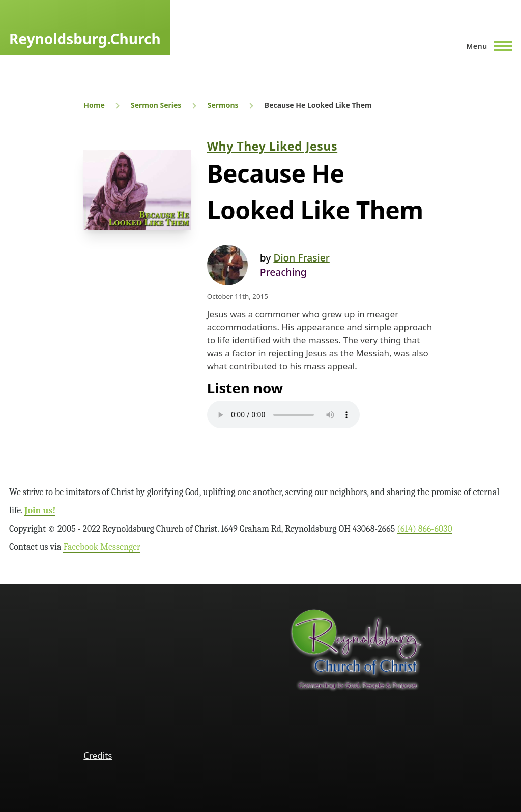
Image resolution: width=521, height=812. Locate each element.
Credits (98, 755)
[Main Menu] (486, 46)
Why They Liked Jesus (272, 146)
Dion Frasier (301, 258)
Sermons (223, 105)
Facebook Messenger (102, 547)
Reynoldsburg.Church (85, 39)
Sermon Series (156, 105)
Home (94, 105)
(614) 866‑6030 (425, 529)
